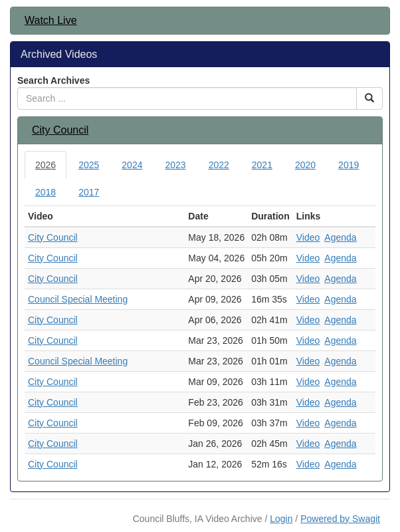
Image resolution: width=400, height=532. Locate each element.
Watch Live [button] (51, 20)
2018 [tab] (46, 192)
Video (308, 237)
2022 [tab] (219, 165)
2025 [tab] (89, 165)
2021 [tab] (262, 165)
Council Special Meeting (78, 299)
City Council (53, 237)
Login (281, 519)
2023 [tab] (175, 165)
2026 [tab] (46, 165)
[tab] (200, 21)
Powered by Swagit (340, 519)
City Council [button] (60, 130)
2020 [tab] (305, 165)
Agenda (340, 237)
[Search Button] (369, 98)
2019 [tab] (349, 165)
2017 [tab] (89, 192)
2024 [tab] (132, 165)
